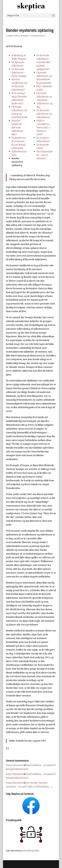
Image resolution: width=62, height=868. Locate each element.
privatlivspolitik (30, 851)
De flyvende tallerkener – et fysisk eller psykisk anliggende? (44, 62)
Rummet (25, 36)
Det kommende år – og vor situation (45, 155)
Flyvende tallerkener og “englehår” (44, 96)
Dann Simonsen (14, 765)
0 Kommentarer (38, 36)
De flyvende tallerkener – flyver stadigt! (19, 72)
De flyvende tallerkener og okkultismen (44, 114)
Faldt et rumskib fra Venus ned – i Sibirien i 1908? (43, 127)
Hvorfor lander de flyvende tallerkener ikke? (18, 127)
